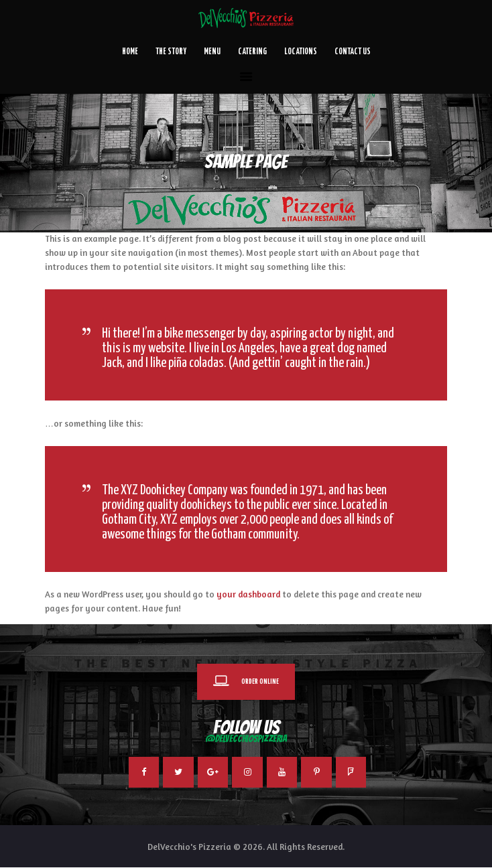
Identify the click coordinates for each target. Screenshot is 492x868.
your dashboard (248, 594)
